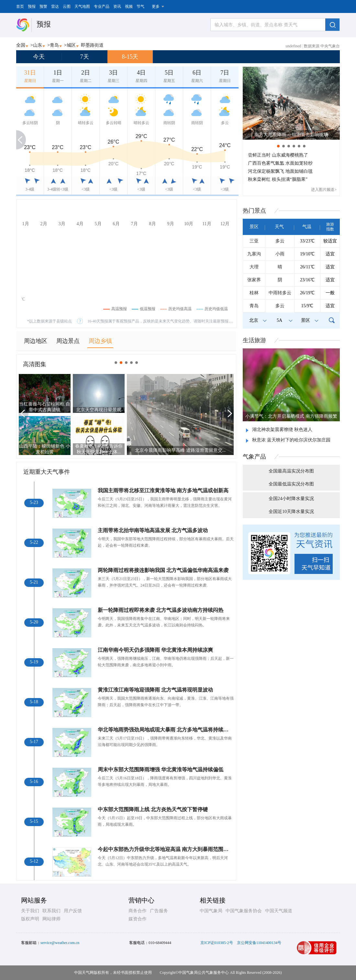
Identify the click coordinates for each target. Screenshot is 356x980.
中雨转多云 (280, 293)
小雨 (280, 254)
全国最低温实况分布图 (291, 484)
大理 (254, 267)
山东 (38, 45)
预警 (43, 6)
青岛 (54, 45)
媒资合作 (138, 919)
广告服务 (159, 911)
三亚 (254, 241)
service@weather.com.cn (60, 943)
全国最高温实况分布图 (291, 471)
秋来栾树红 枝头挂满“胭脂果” (278, 179)
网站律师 (51, 919)
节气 (140, 6)
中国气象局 (211, 911)
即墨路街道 (92, 45)
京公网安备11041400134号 (259, 943)
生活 (254, 340)
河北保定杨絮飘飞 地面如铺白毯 (280, 171)
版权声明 (30, 919)
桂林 (254, 293)
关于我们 (30, 911)
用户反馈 (73, 911)
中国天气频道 (279, 911)
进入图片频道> (324, 190)
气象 (254, 457)
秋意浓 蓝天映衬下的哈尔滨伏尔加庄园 (291, 440)
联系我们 (51, 911)
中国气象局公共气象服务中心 (204, 973)
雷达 (55, 6)
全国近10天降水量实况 (291, 512)
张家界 (254, 280)
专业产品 (102, 6)
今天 (39, 57)
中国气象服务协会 (244, 911)
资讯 (117, 6)
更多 (156, 6)
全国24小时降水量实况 (291, 499)
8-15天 (130, 57)
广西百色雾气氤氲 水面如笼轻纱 (280, 163)
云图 (67, 6)
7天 (85, 57)
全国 (21, 45)
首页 (20, 6)
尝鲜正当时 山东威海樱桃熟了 (278, 155)
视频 (129, 6)
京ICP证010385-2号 (217, 943)
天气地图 (82, 6)
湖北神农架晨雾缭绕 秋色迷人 (282, 430)
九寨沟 (254, 254)
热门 (254, 211)
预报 (32, 6)
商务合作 (138, 911)
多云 (280, 241)
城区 (71, 45)
